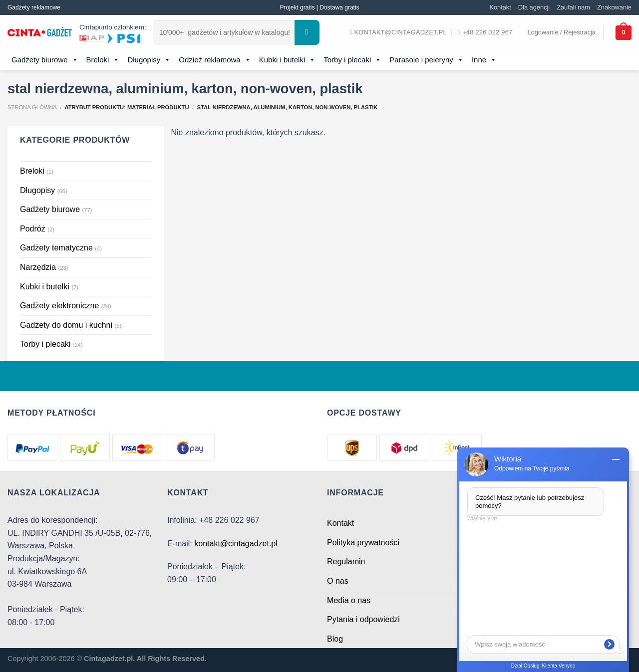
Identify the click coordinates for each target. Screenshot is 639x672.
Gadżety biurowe (45, 60)
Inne (484, 60)
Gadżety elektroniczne (59, 306)
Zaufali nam (573, 7)
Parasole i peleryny (427, 60)
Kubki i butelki (288, 60)
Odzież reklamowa (215, 60)
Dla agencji (534, 7)
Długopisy (149, 60)
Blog (335, 639)
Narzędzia (38, 267)
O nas (338, 581)
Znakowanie (614, 7)
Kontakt (500, 7)
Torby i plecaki (352, 60)
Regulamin (346, 561)
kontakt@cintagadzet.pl (236, 544)
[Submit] (307, 32)
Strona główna (32, 107)
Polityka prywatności (363, 543)
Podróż (33, 229)
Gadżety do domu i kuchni (66, 325)
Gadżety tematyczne (56, 248)
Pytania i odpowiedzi (363, 619)
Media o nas (349, 600)
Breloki (103, 60)
